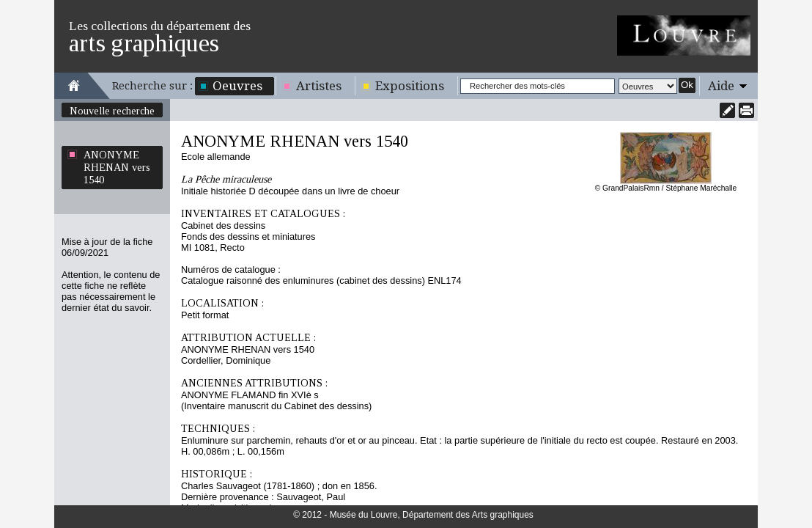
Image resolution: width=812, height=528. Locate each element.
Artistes (319, 86)
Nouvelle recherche (112, 111)
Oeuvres (237, 86)
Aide (721, 86)
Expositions (410, 86)
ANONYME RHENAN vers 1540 (117, 167)
